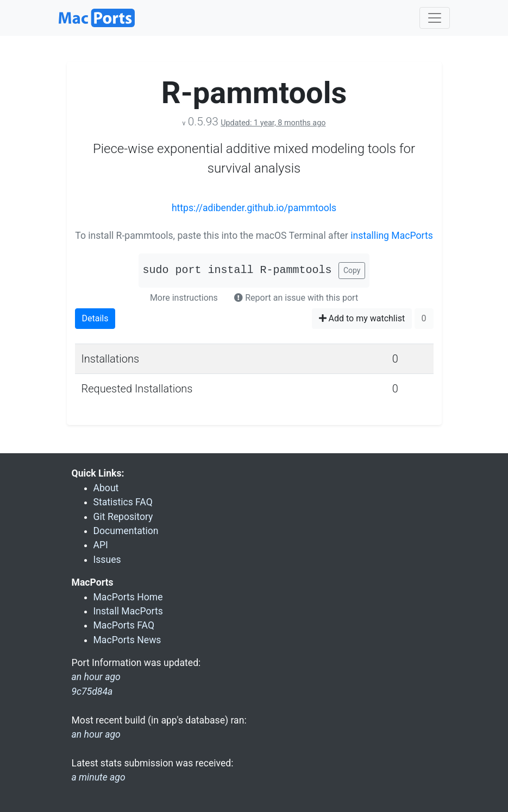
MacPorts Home (128, 597)
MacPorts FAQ (124, 625)
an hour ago (96, 734)
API (101, 545)
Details (95, 318)
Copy (352, 270)
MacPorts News (127, 640)
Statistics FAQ (123, 502)
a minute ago (99, 777)
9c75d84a (92, 692)
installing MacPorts (392, 236)
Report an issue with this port (296, 298)
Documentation (126, 531)
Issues (107, 560)
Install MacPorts (128, 611)
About (106, 488)
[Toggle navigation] (435, 18)
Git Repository (123, 517)
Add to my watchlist (362, 318)
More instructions (184, 298)
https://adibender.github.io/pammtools (254, 208)
